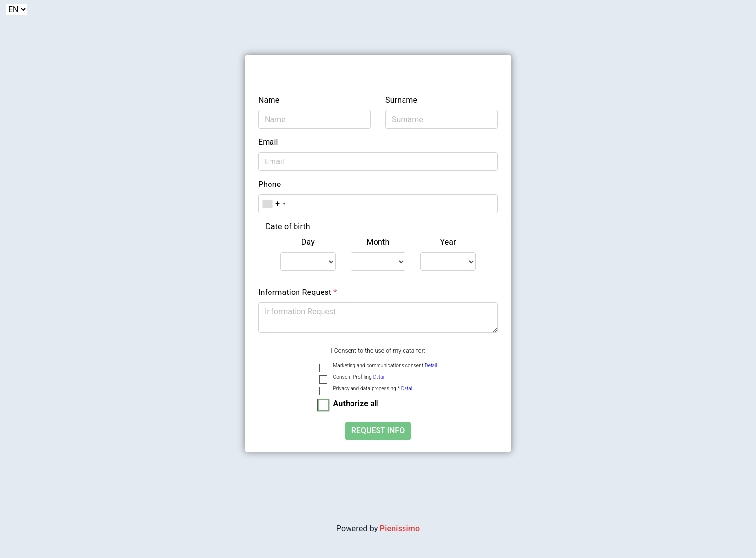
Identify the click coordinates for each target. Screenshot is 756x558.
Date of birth (288, 226)
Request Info (378, 431)
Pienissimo (400, 528)
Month (378, 242)
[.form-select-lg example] (308, 262)
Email (268, 142)
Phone (270, 184)
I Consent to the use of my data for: (378, 351)
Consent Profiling (360, 377)
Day (308, 242)
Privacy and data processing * (374, 388)
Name (269, 100)
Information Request (297, 292)
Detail (431, 365)
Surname (401, 100)
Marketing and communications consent (385, 365)
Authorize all (356, 404)
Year (448, 242)
